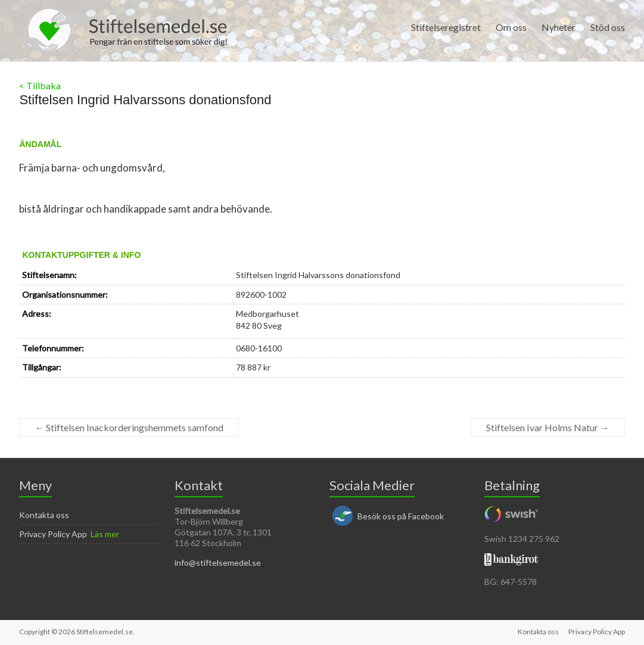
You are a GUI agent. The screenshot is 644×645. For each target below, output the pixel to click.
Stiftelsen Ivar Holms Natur (548, 427)
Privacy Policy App (53, 534)
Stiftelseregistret (446, 27)
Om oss (511, 27)
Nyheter (559, 27)
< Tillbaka (40, 85)
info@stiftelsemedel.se (218, 563)
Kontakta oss (44, 515)
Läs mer (105, 534)
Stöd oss (608, 27)
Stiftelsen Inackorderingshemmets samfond (129, 427)
